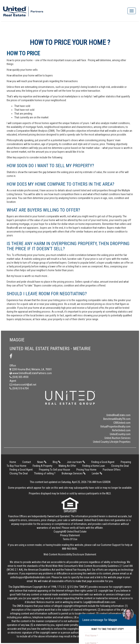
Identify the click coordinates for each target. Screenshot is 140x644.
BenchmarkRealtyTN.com (117, 419)
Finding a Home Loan (94, 466)
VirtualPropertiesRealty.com (115, 427)
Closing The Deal (19, 473)
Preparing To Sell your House (55, 470)
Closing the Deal (120, 466)
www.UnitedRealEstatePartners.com (31, 373)
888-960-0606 (70, 549)
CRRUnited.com (122, 423)
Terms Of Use (70, 539)
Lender (97, 473)
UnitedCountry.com (120, 434)
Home (13, 462)
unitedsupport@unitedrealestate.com (30, 577)
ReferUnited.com (121, 430)
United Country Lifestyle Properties (112, 442)
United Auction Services (117, 438)
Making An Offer (67, 466)
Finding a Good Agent (103, 462)
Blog (57, 462)
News (42, 462)
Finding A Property (42, 466)
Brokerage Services (74, 473)
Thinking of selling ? (45, 473)
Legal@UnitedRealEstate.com (99, 602)
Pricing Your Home (86, 470)
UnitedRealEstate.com (118, 415)
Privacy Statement (70, 535)
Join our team (76, 462)
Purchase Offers (112, 470)
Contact (27, 462)
